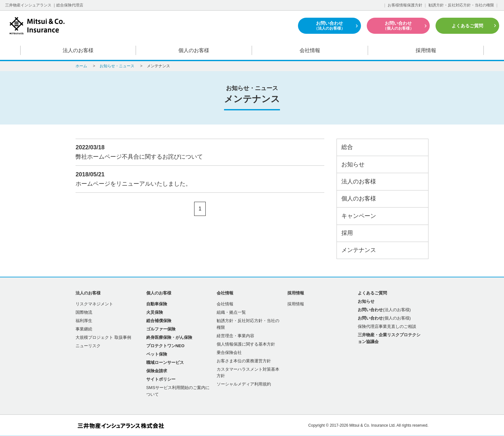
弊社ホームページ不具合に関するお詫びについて (197, 151)
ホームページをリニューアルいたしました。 (197, 178)
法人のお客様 (78, 50)
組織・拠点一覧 (231, 312)
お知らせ (353, 164)
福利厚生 (84, 321)
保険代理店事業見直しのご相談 (387, 326)
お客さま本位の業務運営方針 (244, 361)
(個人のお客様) (384, 318)
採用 (347, 233)
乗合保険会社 (229, 353)
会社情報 (310, 50)
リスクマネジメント (94, 304)
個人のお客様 (194, 50)
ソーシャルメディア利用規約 (244, 384)
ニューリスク (88, 346)
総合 (347, 147)
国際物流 (84, 312)
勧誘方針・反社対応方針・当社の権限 (461, 5)
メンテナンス (359, 250)
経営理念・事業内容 (235, 336)
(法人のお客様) (384, 310)
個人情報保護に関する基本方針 (246, 344)
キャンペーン (359, 216)
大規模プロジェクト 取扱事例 (103, 337)
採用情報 (426, 50)
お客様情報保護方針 (405, 5)
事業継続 (84, 329)
